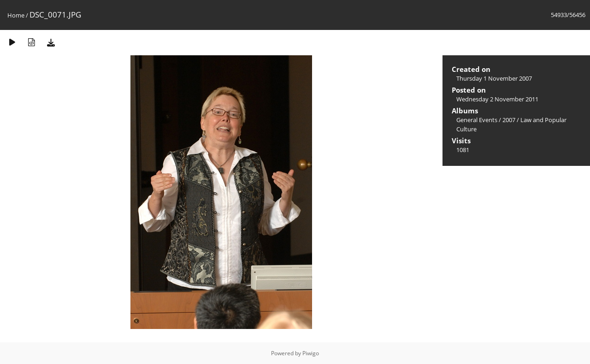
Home (16, 15)
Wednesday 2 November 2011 (497, 99)
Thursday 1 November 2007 (494, 78)
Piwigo (311, 353)
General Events (477, 120)
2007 (509, 120)
